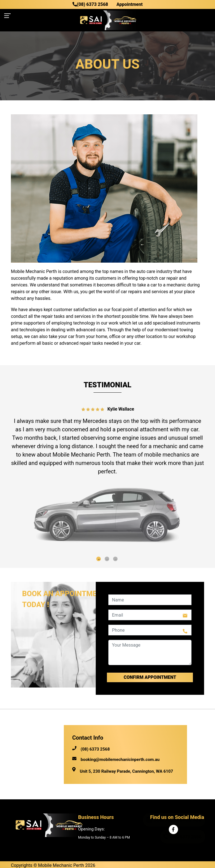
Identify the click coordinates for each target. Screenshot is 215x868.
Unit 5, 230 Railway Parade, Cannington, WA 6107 (126, 771)
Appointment (129, 4)
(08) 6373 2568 (90, 4)
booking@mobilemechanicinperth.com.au (116, 760)
